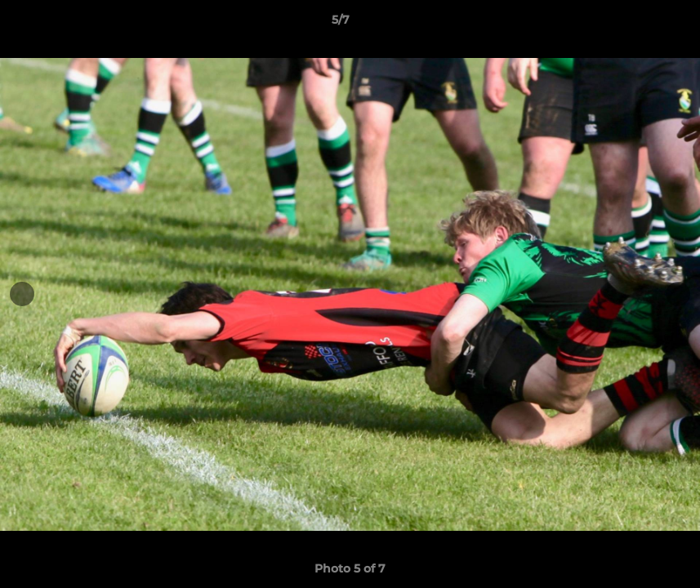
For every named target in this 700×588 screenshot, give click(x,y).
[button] (631, 24)
